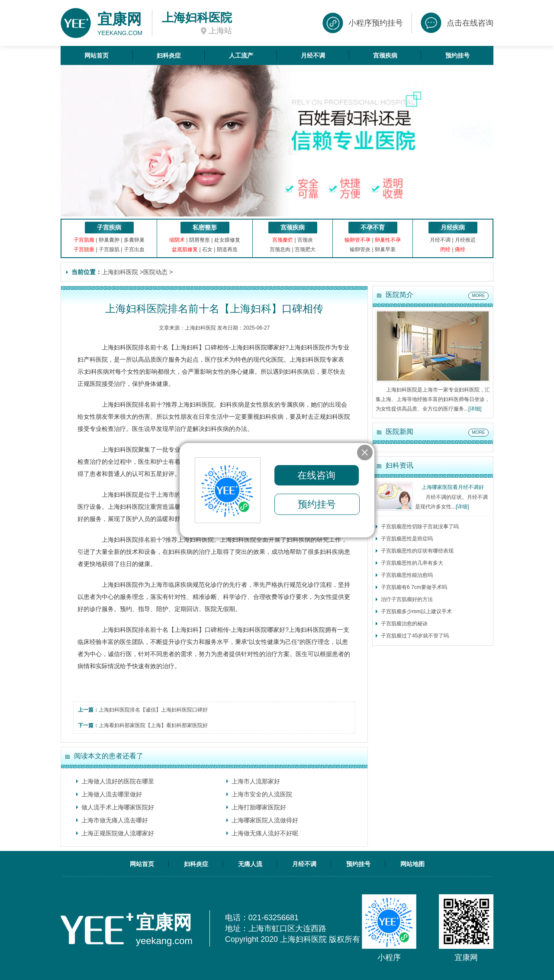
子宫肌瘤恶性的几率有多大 (412, 563)
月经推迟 (465, 240)
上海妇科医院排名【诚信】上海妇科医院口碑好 (153, 710)
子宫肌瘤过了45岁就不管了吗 (415, 636)
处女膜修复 (227, 240)
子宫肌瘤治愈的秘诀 (404, 624)
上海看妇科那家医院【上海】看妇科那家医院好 (153, 725)
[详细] (475, 409)
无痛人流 (250, 864)
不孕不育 (373, 227)
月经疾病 (453, 227)
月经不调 (313, 55)
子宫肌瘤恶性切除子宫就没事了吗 (420, 527)
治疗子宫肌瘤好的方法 (407, 599)
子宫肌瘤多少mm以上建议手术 (416, 611)
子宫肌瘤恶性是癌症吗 (407, 539)
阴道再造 (227, 249)
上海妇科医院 (120, 272)
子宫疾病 (109, 227)
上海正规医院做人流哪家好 (118, 833)
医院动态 (155, 272)
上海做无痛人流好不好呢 (265, 833)
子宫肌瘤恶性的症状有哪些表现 (417, 551)
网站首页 (97, 55)
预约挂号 (457, 55)
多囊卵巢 (134, 240)
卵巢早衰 (385, 249)
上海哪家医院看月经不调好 (453, 487)
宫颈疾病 (385, 55)
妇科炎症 (169, 55)
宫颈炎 (305, 240)
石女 (207, 249)
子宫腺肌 (109, 249)
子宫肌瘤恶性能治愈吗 (407, 575)
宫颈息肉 (280, 249)
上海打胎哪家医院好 (259, 807)
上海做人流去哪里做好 (112, 794)
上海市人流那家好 (256, 781)
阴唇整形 (200, 240)
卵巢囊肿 (109, 240)
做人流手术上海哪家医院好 (118, 807)
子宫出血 (134, 249)
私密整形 (205, 227)
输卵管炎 (360, 249)
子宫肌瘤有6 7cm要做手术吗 (414, 587)
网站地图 (412, 864)
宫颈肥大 (305, 249)
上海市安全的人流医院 (262, 794)
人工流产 (241, 55)
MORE (479, 296)
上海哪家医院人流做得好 (265, 820)
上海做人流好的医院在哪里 (118, 781)
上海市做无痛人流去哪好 (115, 820)
